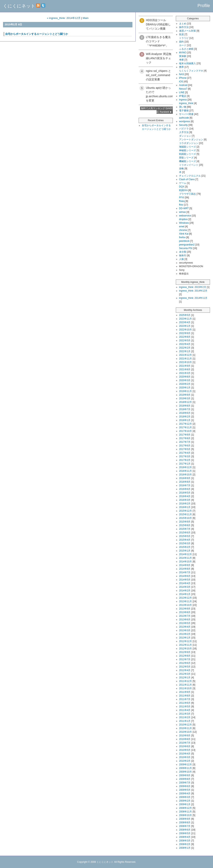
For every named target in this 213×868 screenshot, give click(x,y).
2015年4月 (185, 540)
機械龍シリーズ (187, 161)
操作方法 (184, 27)
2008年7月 (185, 826)
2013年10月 (185, 605)
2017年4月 (185, 453)
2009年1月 (185, 804)
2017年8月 (185, 438)
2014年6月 (185, 576)
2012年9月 (185, 652)
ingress (183, 100)
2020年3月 (185, 380)
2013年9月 (185, 609)
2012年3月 (185, 674)
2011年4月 (185, 710)
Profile (204, 6)
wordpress (185, 121)
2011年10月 (185, 688)
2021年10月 (185, 362)
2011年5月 (185, 707)
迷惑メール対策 (187, 31)
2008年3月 (185, 841)
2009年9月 (185, 775)
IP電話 (183, 96)
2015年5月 (185, 536)
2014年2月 (185, 591)
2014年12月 (185, 554)
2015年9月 (185, 522)
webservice (185, 216)
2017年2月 (185, 460)
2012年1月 (185, 678)
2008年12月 (185, 808)
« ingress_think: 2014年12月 (64, 18)
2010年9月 (185, 736)
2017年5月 (185, 449)
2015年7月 (185, 529)
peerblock (184, 241)
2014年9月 (185, 565)
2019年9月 (185, 395)
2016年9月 (185, 478)
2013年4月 (185, 627)
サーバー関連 (186, 114)
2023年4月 (185, 322)
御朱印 (183, 256)
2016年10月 (185, 475)
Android (183, 85)
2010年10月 (185, 732)
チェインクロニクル (190, 176)
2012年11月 (185, 645)
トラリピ (184, 38)
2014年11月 (185, 558)
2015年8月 (185, 525)
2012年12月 (185, 641)
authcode (184, 118)
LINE (182, 92)
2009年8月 (185, 779)
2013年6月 (185, 620)
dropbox (183, 219)
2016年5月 (185, 493)
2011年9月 (185, 692)
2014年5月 (185, 580)
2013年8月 (185, 612)
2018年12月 (185, 402)
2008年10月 (185, 815)
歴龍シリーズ (186, 158)
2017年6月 (185, 446)
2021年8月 (185, 369)
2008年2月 (185, 844)
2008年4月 (185, 837)
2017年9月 (185, 435)
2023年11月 (185, 319)
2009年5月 (185, 790)
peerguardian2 (187, 245)
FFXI (182, 198)
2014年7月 (185, 572)
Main (86, 18)
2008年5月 (185, 833)
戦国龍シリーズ (187, 154)
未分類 (183, 252)
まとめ (183, 24)
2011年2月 (185, 717)
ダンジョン (185, 136)
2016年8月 (185, 482)
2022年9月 (185, 333)
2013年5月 (185, 623)
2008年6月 (185, 830)
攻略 (181, 169)
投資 (181, 34)
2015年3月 (185, 543)
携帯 (181, 67)
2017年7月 (185, 442)
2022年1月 (185, 351)
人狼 (181, 259)
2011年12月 (185, 681)
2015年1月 (185, 551)
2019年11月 (185, 391)
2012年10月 (185, 649)
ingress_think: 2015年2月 (193, 287)
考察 (181, 60)
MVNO (183, 53)
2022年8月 (185, 337)
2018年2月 (185, 417)
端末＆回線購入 (187, 63)
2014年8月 (185, 569)
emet (182, 227)
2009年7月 (185, 783)
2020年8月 (185, 377)
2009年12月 (185, 765)
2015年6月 (185, 533)
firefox (182, 237)
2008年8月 (185, 822)
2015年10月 (185, 518)
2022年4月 (185, 344)
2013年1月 (185, 638)
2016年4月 (185, 496)
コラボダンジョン (189, 143)
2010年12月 (185, 725)
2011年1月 (185, 721)
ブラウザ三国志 (187, 194)
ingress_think (186, 103)
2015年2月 (185, 547)
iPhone (183, 78)
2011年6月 (185, 703)
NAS (182, 74)
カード (183, 45)
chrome (183, 230)
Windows (184, 223)
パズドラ (184, 129)
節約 (181, 42)
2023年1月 (185, 326)
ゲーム (183, 183)
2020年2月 (185, 384)
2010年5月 (185, 750)
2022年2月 (185, 348)
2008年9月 (185, 819)
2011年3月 (185, 714)
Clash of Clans (187, 179)
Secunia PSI (186, 248)
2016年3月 (185, 500)
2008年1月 (185, 848)
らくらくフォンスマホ (191, 71)
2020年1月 (185, 388)
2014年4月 (185, 583)
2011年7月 (185, 699)
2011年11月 (185, 685)
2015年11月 (185, 514)
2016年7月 (185, 485)
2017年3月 (185, 456)
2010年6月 (185, 746)
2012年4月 (185, 670)
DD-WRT (184, 208)
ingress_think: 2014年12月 (193, 291)
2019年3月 (185, 398)
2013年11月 (185, 601)
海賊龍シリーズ (187, 147)
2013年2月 (185, 634)
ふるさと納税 (186, 49)
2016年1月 (185, 507)
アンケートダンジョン (191, 140)
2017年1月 (185, 464)
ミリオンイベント (189, 165)
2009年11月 (185, 768)
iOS (181, 82)
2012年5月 (185, 667)
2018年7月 (185, 409)
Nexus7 (183, 89)
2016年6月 (185, 489)
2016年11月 (185, 471)
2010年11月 (185, 728)
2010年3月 (185, 757)
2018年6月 (185, 413)
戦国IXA (183, 190)
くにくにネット (19, 6)
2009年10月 (185, 772)
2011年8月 (185, 696)
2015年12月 (185, 511)
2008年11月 (185, 812)
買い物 (183, 107)
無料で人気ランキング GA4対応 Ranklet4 (157, 110)
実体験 (183, 56)
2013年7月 (185, 616)
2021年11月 (185, 359)
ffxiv (181, 205)
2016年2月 (185, 504)
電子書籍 (184, 111)
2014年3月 (185, 587)
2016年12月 (185, 467)
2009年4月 (185, 794)
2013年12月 (185, 598)
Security (183, 125)
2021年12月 (185, 355)
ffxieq (182, 201)
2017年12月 (185, 424)
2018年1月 (185, 420)
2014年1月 (185, 594)
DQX (182, 187)
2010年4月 (185, 754)
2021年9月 (185, 366)
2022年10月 (185, 330)
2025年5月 (185, 315)
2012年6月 (185, 663)
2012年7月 (185, 659)
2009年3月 (185, 797)
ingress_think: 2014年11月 (193, 298)
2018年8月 (185, 406)
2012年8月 (185, 656)
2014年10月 (185, 562)
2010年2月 (185, 761)
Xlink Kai (184, 234)
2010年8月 (185, 739)
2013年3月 (185, 630)
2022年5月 (185, 340)
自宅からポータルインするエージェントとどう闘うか (37, 34)
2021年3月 (185, 373)
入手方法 (184, 132)
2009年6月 (185, 786)
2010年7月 (185, 743)
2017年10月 (185, 431)
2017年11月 (185, 427)
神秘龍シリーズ (187, 150)
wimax (182, 212)
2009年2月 (185, 801)
